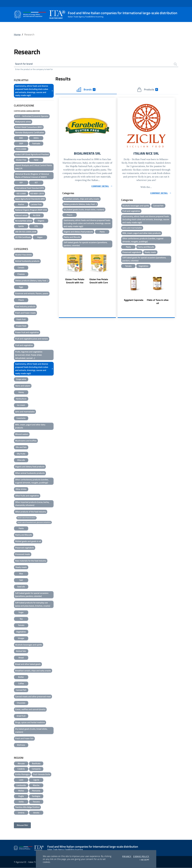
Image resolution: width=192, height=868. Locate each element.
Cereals (21, 268)
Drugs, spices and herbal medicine (30, 723)
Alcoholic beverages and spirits (29, 645)
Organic (41, 221)
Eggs (21, 287)
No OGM (37, 216)
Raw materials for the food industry (31, 561)
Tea (21, 619)
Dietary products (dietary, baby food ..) (32, 281)
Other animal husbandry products (30, 473)
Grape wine (21, 379)
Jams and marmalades (25, 412)
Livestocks (21, 418)
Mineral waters (22, 434)
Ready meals (21, 567)
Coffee (21, 684)
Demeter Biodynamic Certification (30, 133)
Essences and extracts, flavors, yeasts (32, 294)
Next (115, 269)
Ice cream (21, 405)
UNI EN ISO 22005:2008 (26, 232)
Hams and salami (23, 386)
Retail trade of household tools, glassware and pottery (34, 522)
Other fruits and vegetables (27, 496)
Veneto (36, 813)
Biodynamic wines (23, 122)
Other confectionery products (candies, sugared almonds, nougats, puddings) (32, 481)
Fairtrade (36, 144)
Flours (21, 300)
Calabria (21, 769)
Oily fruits (21, 454)
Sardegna (36, 796)
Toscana (36, 802)
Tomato (21, 625)
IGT (36, 183)
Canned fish (21, 690)
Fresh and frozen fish (24, 739)
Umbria (21, 813)
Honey (21, 392)
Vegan (40, 237)
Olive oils (21, 460)
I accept (144, 860)
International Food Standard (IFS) (30, 188)
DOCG (36, 138)
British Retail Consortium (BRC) (29, 127)
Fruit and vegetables (24, 345)
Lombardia (21, 785)
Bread (21, 658)
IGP (21, 183)
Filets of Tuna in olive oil (158, 303)
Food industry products (25, 307)
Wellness (21, 745)
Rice (21, 574)
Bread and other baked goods (28, 664)
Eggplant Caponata (134, 302)
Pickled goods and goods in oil (28, 541)
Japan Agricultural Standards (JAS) (30, 199)
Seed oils (21, 587)
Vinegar (21, 638)
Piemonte (36, 791)
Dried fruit (21, 716)
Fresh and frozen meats (25, 313)
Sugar (21, 613)
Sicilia (21, 802)
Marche (36, 785)
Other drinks (21, 489)
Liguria (36, 780)
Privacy (127, 856)
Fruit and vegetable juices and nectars (32, 339)
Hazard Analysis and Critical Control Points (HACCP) (34, 167)
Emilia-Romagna (22, 775)
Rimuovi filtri (22, 825)
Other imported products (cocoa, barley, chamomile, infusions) (32, 504)
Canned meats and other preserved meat (33, 697)
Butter (21, 677)
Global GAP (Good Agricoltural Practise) (32, 155)
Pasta (21, 529)
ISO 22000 (21, 194)
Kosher (21, 205)
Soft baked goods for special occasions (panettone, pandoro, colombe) (32, 595)
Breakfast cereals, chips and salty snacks (33, 671)
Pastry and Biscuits (24, 535)
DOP (21, 144)
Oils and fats (21, 447)
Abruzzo (21, 764)
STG (36, 226)
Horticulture (21, 399)
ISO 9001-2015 (37, 194)
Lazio (21, 780)
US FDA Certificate (23, 237)
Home (17, 34)
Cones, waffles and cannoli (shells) (30, 710)
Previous (60, 269)
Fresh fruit (21, 320)
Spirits (21, 226)
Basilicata (36, 764)
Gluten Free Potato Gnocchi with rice (75, 282)
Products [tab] (148, 90)
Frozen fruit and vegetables (27, 333)
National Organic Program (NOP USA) (31, 210)
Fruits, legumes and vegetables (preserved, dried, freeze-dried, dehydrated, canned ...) (29, 355)
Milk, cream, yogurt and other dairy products (30, 426)
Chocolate (21, 703)
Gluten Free (21, 160)
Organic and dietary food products (30, 467)
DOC (21, 138)
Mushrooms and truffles (26, 441)
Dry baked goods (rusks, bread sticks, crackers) (31, 731)
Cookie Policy (141, 856)
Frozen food (21, 326)
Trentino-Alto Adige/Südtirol (27, 807)
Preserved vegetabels (25, 548)
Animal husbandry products (27, 261)
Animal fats (21, 651)
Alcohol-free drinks (24, 255)
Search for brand (25, 64)
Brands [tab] (86, 90)
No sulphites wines (24, 221)
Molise (21, 791)
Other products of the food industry (31, 512)
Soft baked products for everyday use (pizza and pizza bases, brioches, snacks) (33, 604)
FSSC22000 (21, 149)
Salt (21, 580)
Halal (36, 160)
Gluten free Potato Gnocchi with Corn (99, 282)
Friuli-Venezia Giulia (41, 775)
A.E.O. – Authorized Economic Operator (32, 116)
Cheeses (21, 274)
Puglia (21, 796)
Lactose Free (36, 205)
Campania (36, 769)
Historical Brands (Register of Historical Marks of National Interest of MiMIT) (32, 176)
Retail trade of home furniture (26, 518)
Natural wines (21, 216)
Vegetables (21, 632)
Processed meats (23, 554)
